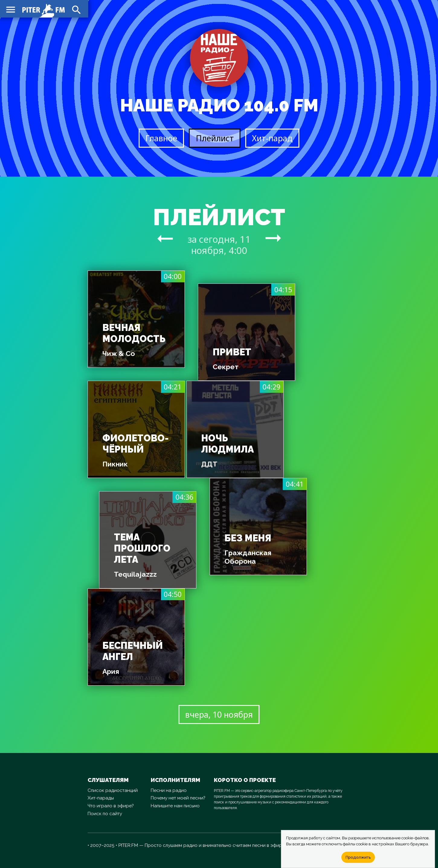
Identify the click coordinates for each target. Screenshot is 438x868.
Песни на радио (169, 790)
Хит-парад (272, 138)
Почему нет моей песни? (178, 798)
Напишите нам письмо (175, 806)
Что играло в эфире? (111, 806)
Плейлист (215, 138)
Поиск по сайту (105, 814)
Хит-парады (101, 798)
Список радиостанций (113, 790)
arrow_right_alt (165, 238)
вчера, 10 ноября (219, 714)
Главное (161, 138)
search (76, 9)
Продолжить (358, 857)
